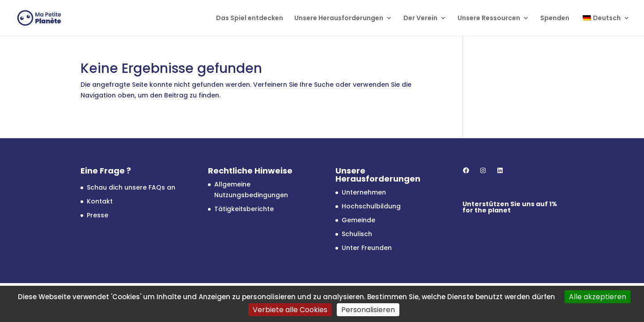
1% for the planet (510, 207)
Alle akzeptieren (597, 297)
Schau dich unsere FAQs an (131, 187)
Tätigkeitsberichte (244, 209)
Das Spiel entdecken (250, 19)
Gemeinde (358, 220)
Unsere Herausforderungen (339, 19)
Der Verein (420, 19)
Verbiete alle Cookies (290, 310)
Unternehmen (364, 192)
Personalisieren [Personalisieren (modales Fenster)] (368, 310)
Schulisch (357, 234)
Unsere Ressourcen (489, 19)
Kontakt (100, 201)
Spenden (555, 19)
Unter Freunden (367, 248)
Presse (97, 215)
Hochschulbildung (371, 206)
